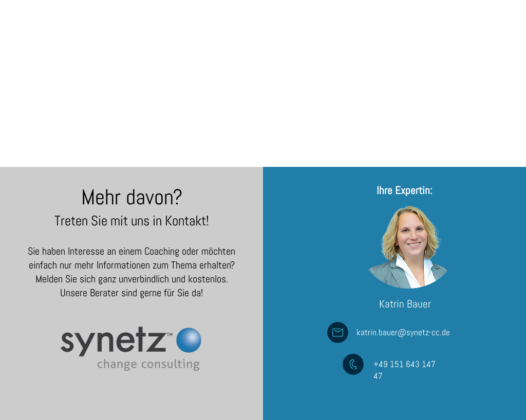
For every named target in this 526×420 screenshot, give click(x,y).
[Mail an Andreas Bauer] (338, 332)
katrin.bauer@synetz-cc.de (403, 332)
